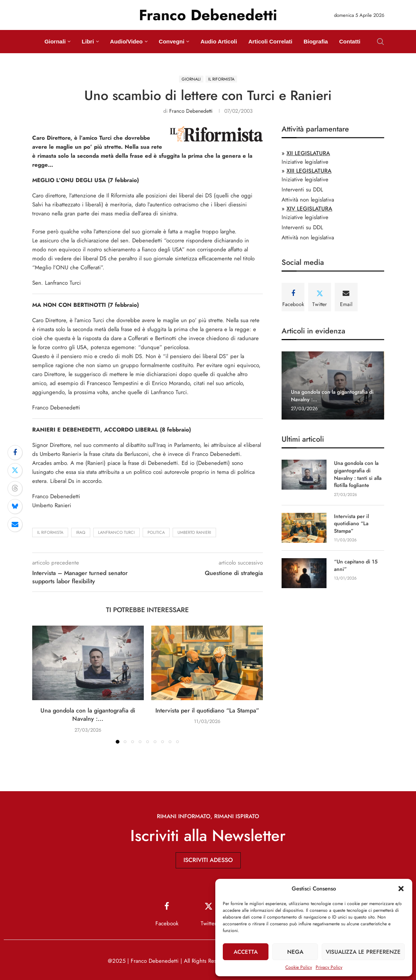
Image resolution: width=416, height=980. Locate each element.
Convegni (171, 41)
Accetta (246, 952)
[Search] (380, 42)
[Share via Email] (15, 524)
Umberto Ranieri (194, 532)
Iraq (81, 532)
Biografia (316, 41)
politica (156, 532)
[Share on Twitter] (15, 471)
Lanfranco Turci (116, 532)
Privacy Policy (329, 967)
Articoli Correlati (270, 41)
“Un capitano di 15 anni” (356, 565)
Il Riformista (50, 532)
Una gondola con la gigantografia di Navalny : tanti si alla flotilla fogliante (358, 474)
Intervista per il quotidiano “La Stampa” (207, 710)
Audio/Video (126, 41)
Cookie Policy (299, 967)
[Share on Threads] (15, 489)
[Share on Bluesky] (15, 506)
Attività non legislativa (308, 200)
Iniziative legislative (305, 162)
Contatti (350, 41)
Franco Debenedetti (191, 111)
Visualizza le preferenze (363, 952)
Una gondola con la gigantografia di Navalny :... (88, 715)
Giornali (55, 41)
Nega (295, 952)
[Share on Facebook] (15, 453)
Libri (88, 41)
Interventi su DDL (302, 190)
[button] (401, 889)
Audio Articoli (219, 41)
